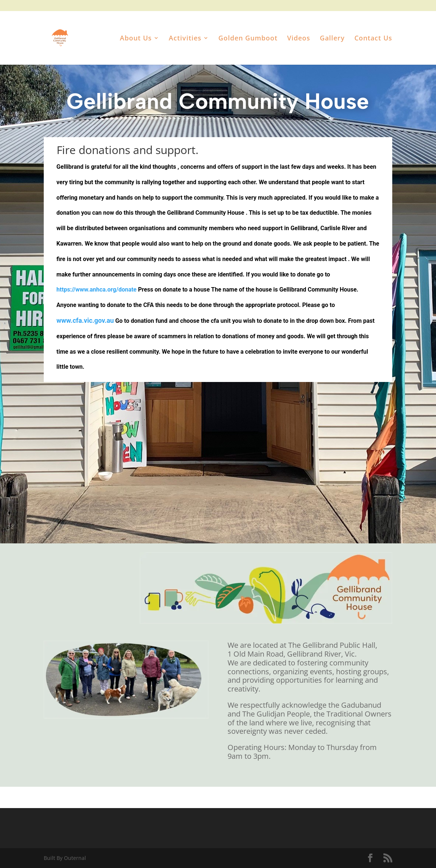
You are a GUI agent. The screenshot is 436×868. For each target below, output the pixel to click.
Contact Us (373, 39)
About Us (136, 39)
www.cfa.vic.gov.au (85, 320)
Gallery (332, 39)
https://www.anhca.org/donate (97, 290)
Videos (299, 39)
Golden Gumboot (248, 39)
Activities (185, 39)
